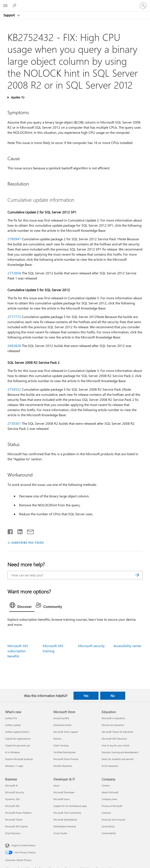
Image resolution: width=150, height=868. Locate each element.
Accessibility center (127, 646)
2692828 (14, 346)
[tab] (22, 606)
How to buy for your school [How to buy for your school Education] (115, 745)
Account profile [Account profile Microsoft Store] (61, 718)
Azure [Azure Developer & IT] (56, 785)
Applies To (17, 97)
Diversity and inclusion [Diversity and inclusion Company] (113, 820)
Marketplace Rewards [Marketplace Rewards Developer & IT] (65, 826)
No (113, 696)
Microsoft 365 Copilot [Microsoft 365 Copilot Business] (16, 826)
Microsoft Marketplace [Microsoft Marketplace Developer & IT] (65, 820)
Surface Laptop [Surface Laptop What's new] (13, 725)
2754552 (14, 389)
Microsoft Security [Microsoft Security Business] (15, 792)
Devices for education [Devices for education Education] (113, 725)
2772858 (14, 273)
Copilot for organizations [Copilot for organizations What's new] (18, 739)
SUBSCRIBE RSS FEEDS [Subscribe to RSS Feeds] (28, 542)
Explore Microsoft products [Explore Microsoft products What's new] (19, 759)
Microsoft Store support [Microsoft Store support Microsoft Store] (66, 732)
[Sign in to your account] (143, 6)
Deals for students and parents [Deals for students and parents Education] (118, 759)
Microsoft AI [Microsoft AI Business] (11, 785)
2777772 (14, 317)
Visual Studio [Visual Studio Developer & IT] (60, 833)
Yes (86, 696)
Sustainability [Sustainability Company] (109, 833)
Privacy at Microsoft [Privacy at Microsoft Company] (112, 806)
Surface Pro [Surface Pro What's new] (11, 718)
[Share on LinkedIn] (18, 531)
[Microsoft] (75, 3)
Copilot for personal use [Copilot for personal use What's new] (18, 745)
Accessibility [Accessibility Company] (108, 826)
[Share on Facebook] (10, 531)
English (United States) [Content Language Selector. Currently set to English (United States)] (23, 845)
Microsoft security (91, 646)
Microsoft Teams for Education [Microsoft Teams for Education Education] (118, 732)
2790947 (14, 239)
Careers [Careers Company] (106, 785)
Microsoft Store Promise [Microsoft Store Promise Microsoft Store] (66, 759)
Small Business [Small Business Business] (13, 833)
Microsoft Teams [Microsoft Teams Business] (14, 820)
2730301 (14, 423)
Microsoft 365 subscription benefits (18, 651)
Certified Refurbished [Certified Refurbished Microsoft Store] (64, 752)
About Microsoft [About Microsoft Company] (110, 792)
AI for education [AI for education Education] (110, 766)
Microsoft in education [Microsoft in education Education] (113, 718)
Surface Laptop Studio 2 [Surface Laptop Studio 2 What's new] (17, 732)
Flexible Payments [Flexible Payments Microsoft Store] (63, 766)
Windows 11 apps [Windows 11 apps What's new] (14, 766)
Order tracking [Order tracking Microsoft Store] (61, 745)
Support (10, 15)
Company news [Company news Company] (110, 799)
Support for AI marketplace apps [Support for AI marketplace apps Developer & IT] (70, 806)
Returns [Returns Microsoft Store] (57, 739)
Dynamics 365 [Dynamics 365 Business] (12, 799)
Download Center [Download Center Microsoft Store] (62, 725)
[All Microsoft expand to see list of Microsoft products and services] (5, 6)
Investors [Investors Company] (106, 813)
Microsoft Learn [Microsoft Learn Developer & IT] (62, 799)
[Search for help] (15, 6)
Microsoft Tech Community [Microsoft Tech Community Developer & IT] (67, 813)
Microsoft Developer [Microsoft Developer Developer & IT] (64, 792)
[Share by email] (28, 531)
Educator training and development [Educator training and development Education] (120, 752)
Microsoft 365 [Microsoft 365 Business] (12, 806)
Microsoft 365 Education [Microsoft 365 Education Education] (114, 739)
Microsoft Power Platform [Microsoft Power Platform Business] (18, 813)
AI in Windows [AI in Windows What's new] (12, 752)
